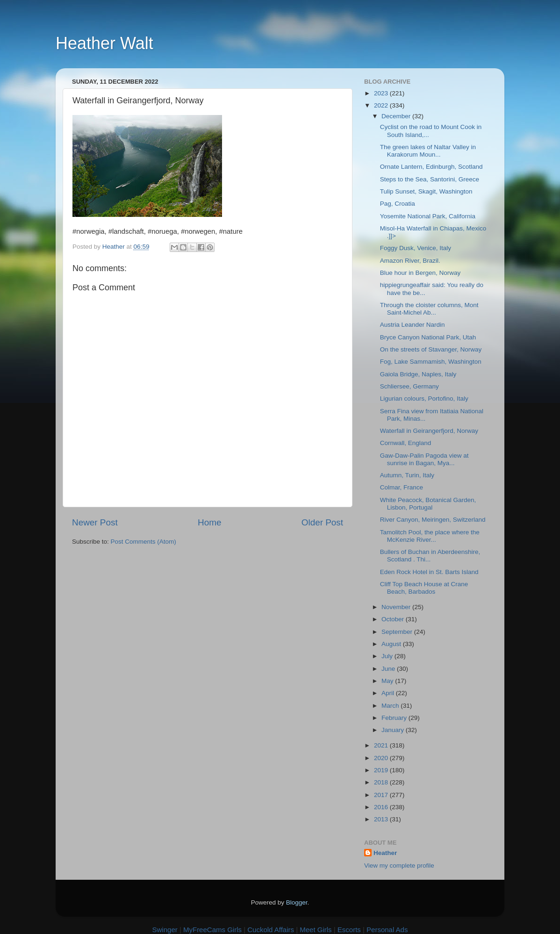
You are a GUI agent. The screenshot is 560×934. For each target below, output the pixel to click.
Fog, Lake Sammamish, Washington (431, 362)
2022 (382, 105)
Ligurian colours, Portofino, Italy (424, 399)
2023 (382, 93)
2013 (382, 819)
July (388, 656)
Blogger (297, 902)
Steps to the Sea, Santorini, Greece (430, 179)
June (389, 669)
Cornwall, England (406, 443)
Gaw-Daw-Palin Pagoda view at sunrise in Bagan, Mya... (424, 459)
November (397, 607)
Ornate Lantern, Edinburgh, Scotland (431, 167)
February (395, 718)
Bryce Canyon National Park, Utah (428, 337)
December (397, 116)
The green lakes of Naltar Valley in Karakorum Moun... (428, 151)
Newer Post (95, 522)
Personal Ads (387, 930)
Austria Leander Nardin (413, 325)
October (394, 619)
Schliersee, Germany (409, 386)
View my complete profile (399, 866)
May (388, 681)
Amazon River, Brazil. (410, 261)
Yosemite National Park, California (428, 216)
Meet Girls (316, 930)
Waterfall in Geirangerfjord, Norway (429, 431)
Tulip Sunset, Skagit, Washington (426, 191)
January (394, 730)
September (398, 632)
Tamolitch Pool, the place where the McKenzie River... (430, 536)
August (392, 644)
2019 (382, 770)
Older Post (322, 522)
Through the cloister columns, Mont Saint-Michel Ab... (429, 309)
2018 (382, 782)
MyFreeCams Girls (212, 930)
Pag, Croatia (398, 204)
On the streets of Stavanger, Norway (431, 349)
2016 (382, 807)
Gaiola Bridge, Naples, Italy (418, 374)
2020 (382, 758)
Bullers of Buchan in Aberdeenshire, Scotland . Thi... (430, 556)
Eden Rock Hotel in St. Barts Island (429, 572)
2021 (382, 745)
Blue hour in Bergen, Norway (420, 273)
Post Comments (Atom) (144, 542)
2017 (382, 795)
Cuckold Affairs (271, 930)
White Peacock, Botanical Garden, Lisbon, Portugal (428, 504)
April (389, 693)
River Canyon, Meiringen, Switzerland (433, 520)
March (391, 706)
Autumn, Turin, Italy (407, 475)
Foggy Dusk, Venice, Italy (416, 248)
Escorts (349, 930)
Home (209, 522)
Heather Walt (104, 43)
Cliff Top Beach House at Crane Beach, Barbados (424, 588)
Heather (385, 853)
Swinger (165, 930)
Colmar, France (402, 487)
